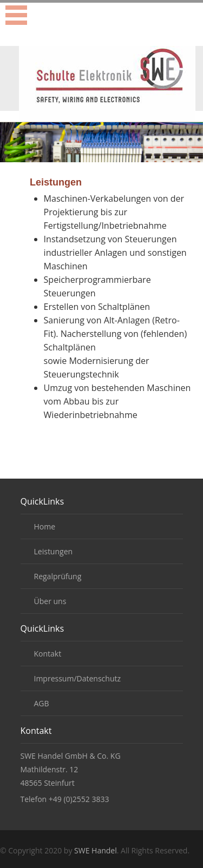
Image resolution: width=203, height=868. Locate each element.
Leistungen (54, 551)
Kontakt (48, 654)
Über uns (50, 601)
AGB (42, 703)
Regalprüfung (58, 576)
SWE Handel (96, 850)
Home (45, 526)
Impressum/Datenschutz (78, 678)
